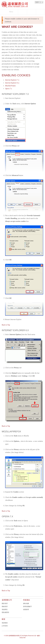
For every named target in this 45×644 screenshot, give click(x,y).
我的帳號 (5, 623)
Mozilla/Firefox (10, 86)
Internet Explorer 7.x (12, 80)
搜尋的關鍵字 (27, 607)
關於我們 (5, 604)
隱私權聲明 (5, 612)
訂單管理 (5, 626)
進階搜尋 (26, 610)
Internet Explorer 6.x (12, 83)
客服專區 (5, 610)
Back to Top (6, 325)
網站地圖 (26, 604)
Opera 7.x (9, 89)
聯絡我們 (5, 607)
